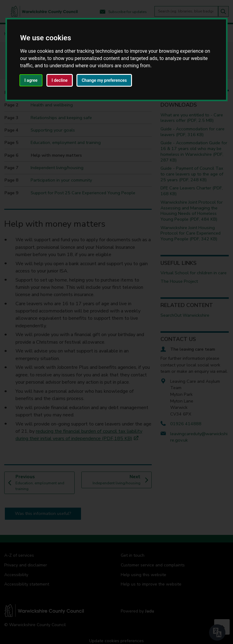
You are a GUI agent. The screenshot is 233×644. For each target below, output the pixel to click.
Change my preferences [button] (104, 80)
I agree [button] (31, 80)
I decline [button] (60, 80)
